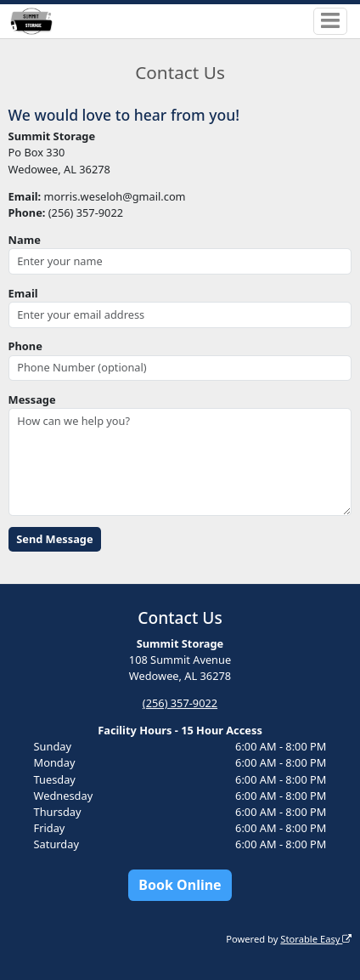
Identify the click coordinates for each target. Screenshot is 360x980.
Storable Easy (316, 939)
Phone (25, 346)
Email (23, 293)
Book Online (180, 885)
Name (25, 240)
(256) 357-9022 (180, 703)
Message (32, 399)
